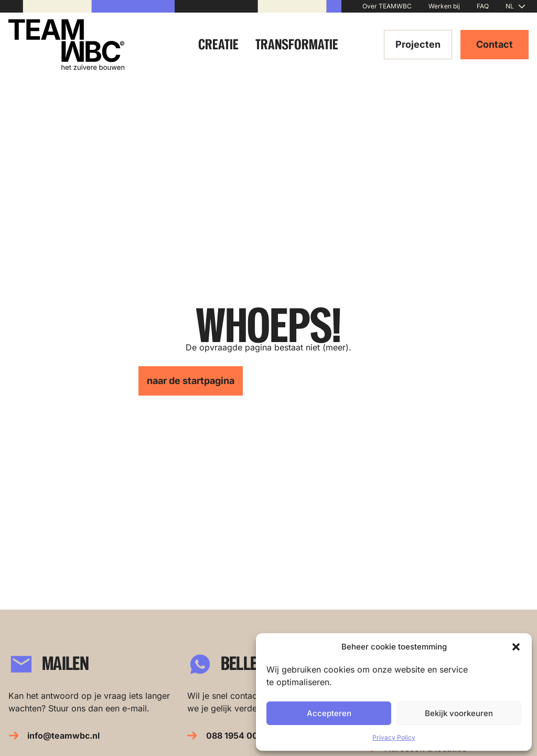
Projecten (418, 44)
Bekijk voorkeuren (459, 713)
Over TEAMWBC (387, 6)
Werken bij (444, 6)
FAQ (483, 6)
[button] (516, 647)
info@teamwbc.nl (63, 736)
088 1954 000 (235, 736)
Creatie (218, 44)
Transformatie (297, 44)
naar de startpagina (191, 381)
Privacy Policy (394, 737)
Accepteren (329, 713)
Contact (495, 44)
